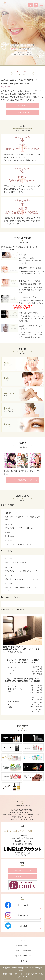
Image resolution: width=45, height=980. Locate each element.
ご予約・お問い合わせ (23, 951)
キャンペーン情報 (23, 112)
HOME (22, 940)
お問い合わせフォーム (23, 870)
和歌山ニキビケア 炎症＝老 (15, 563)
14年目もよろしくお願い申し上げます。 (20, 545)
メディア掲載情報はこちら (23, 480)
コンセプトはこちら (23, 106)
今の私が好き (10, 536)
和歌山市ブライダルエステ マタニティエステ (22, 579)
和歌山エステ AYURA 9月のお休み (19, 528)
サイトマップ (23, 961)
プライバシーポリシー (23, 956)
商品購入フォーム (23, 877)
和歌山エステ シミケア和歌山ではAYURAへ (22, 571)
